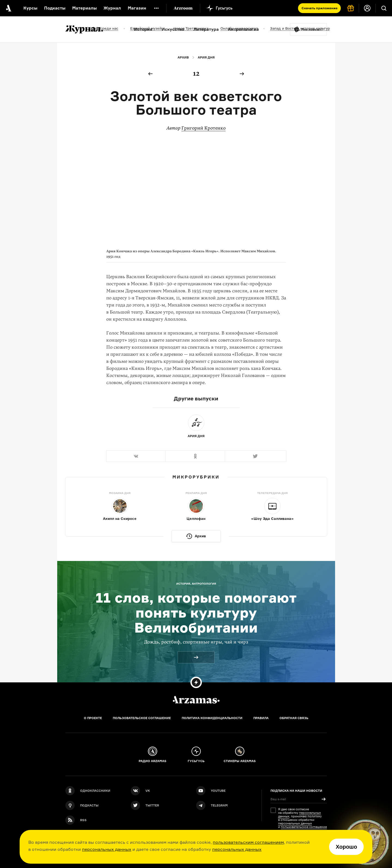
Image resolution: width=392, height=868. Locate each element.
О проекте (93, 718)
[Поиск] (384, 8)
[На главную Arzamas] (8, 8)
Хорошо (346, 847)
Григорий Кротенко (203, 128)
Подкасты (55, 8)
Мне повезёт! (312, 29)
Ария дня (206, 57)
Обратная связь (294, 718)
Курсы (30, 8)
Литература (206, 29)
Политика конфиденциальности (212, 718)
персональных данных (107, 849)
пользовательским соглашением (248, 842)
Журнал (112, 8)
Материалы (84, 8)
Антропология (243, 29)
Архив (183, 57)
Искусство (173, 29)
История (143, 29)
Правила (261, 718)
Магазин (137, 8)
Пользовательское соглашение (142, 718)
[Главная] (196, 700)
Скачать (320, 8)
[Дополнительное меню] (156, 8)
